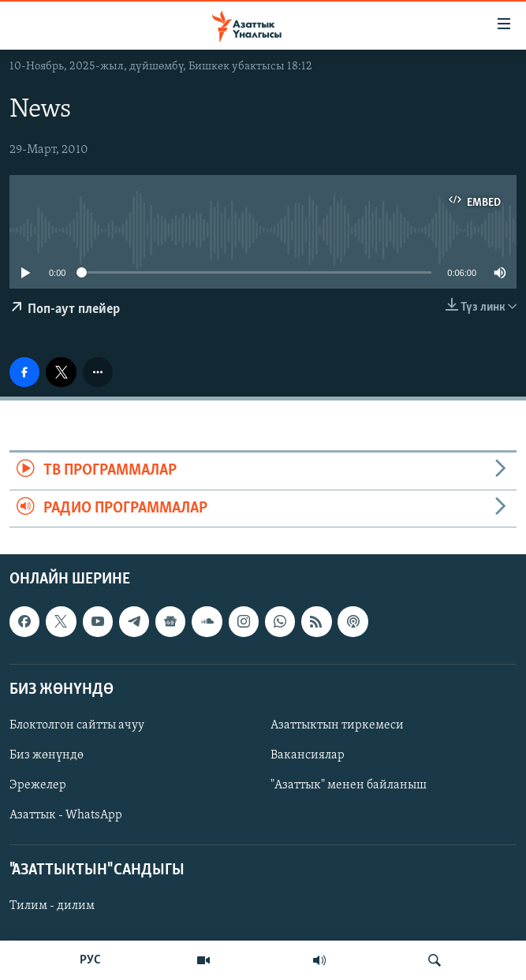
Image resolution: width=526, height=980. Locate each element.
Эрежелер (38, 785)
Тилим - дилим (52, 906)
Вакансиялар (308, 755)
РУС (90, 960)
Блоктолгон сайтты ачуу (77, 725)
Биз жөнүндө (47, 755)
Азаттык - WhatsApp (66, 815)
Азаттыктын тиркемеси (337, 725)
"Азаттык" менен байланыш (349, 785)
